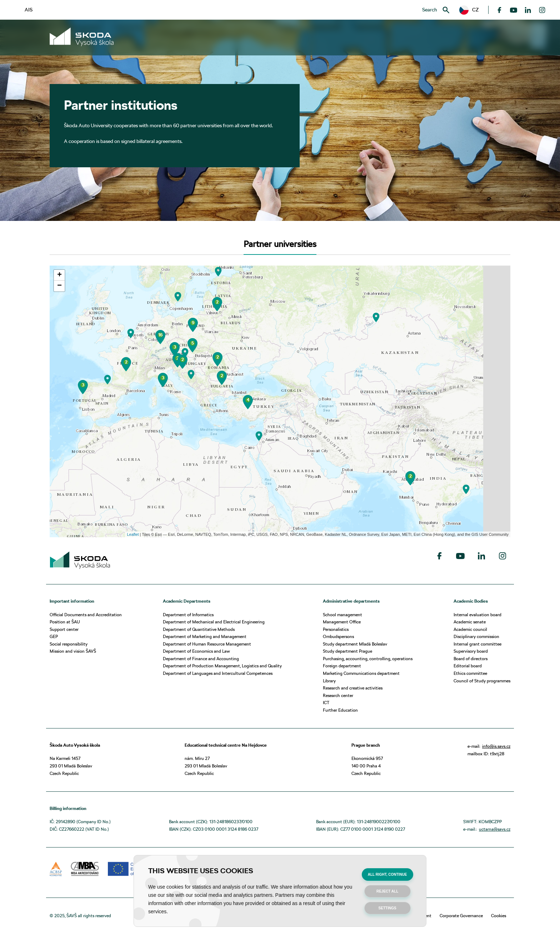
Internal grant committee (477, 644)
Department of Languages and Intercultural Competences (218, 673)
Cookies (499, 916)
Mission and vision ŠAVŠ (73, 651)
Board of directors (471, 659)
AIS (29, 10)
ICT (326, 703)
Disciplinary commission (476, 636)
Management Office (342, 622)
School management (342, 615)
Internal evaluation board (477, 615)
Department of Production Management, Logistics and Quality (222, 666)
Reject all (387, 891)
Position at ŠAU (65, 622)
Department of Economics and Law (196, 651)
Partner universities (280, 244)
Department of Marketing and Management (205, 636)
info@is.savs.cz (496, 746)
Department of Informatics (188, 615)
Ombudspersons (338, 636)
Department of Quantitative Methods (199, 629)
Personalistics (336, 629)
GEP (54, 636)
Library (329, 681)
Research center (338, 695)
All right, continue (387, 874)
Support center (64, 629)
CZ (469, 10)
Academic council (470, 629)
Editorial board (468, 666)
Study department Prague (347, 651)
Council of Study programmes (482, 681)
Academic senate (470, 622)
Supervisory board (471, 651)
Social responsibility (69, 644)
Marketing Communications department (361, 673)
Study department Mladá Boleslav (355, 644)
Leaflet (133, 534)
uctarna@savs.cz (495, 829)
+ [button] (59, 275)
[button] (469, 10)
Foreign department (342, 666)
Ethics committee (470, 673)
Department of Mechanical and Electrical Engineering (214, 622)
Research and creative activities (353, 688)
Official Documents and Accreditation (86, 615)
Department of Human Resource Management (207, 644)
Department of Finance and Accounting (201, 659)
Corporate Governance (461, 916)
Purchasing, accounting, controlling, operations (368, 659)
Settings (387, 908)
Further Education (340, 710)
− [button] (59, 286)
